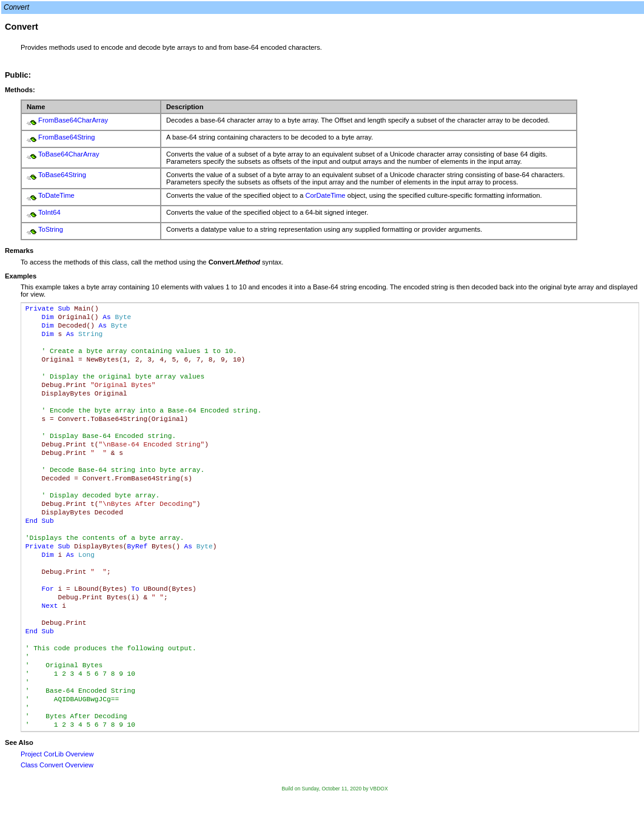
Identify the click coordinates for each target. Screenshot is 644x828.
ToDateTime (56, 195)
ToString (51, 229)
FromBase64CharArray (73, 120)
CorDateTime (325, 195)
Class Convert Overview (57, 765)
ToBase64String (62, 175)
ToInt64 (49, 212)
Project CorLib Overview (57, 754)
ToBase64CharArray (69, 154)
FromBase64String (66, 137)
